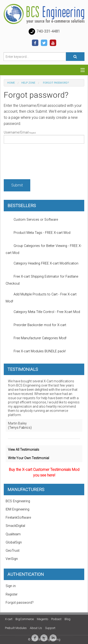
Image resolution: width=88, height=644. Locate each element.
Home (11, 83)
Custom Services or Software (32, 220)
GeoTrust (13, 551)
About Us (36, 628)
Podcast (56, 619)
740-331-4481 (44, 32)
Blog (67, 619)
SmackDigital (15, 526)
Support (50, 628)
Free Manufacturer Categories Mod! (36, 338)
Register (12, 594)
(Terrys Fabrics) (20, 428)
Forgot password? (20, 603)
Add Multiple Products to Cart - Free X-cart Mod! (41, 297)
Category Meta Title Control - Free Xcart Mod (43, 312)
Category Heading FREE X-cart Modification (42, 264)
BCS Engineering (18, 501)
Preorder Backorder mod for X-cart (36, 325)
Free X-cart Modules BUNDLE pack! (36, 351)
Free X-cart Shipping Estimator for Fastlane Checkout (42, 279)
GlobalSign (14, 542)
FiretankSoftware (18, 518)
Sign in (11, 586)
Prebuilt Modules (16, 628)
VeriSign (12, 559)
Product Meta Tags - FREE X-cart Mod (38, 233)
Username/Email (44, 137)
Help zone (28, 83)
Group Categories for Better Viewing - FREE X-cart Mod (44, 248)
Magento (42, 619)
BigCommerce (25, 619)
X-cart (9, 619)
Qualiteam (13, 534)
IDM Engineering (17, 509)
